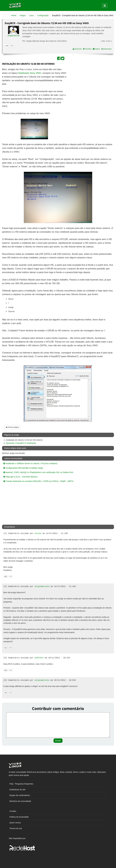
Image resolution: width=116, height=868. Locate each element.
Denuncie (77, 49)
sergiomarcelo (14, 36)
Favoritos (87, 49)
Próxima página (12, 427)
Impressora (106, 49)
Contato (13, 811)
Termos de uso (16, 828)
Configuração (43, 15)
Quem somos (15, 823)
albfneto (39, 658)
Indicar (96, 49)
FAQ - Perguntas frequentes (21, 784)
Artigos (23, 15)
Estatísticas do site (17, 790)
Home (14, 15)
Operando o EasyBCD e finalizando (21, 443)
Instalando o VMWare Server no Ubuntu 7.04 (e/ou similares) (30, 463)
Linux (31, 15)
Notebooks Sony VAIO (30, 73)
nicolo (38, 533)
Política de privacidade (19, 817)
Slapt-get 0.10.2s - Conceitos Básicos (20, 477)
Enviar (58, 741)
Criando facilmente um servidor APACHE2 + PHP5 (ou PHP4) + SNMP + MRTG (38, 481)
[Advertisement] (90, 87)
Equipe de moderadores (20, 795)
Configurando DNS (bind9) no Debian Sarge (23, 468)
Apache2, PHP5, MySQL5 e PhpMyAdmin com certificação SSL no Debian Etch (38, 472)
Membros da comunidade (20, 801)
